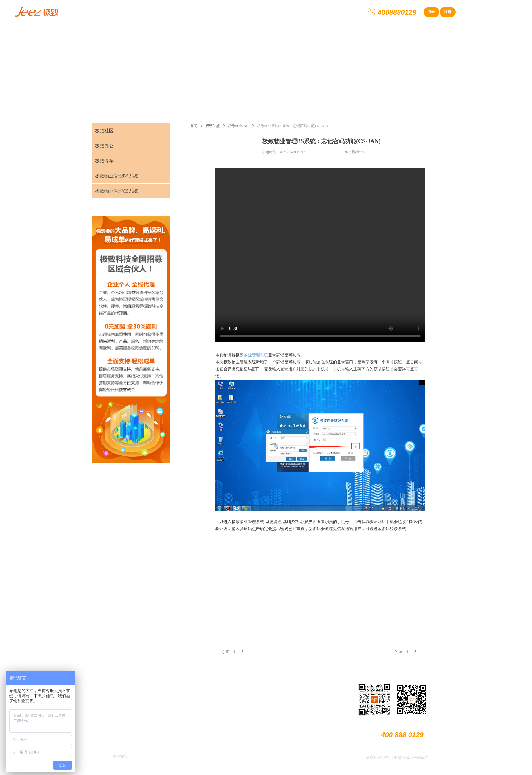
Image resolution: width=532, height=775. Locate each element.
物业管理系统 (256, 355)
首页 (194, 126)
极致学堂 (213, 126)
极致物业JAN (238, 126)
